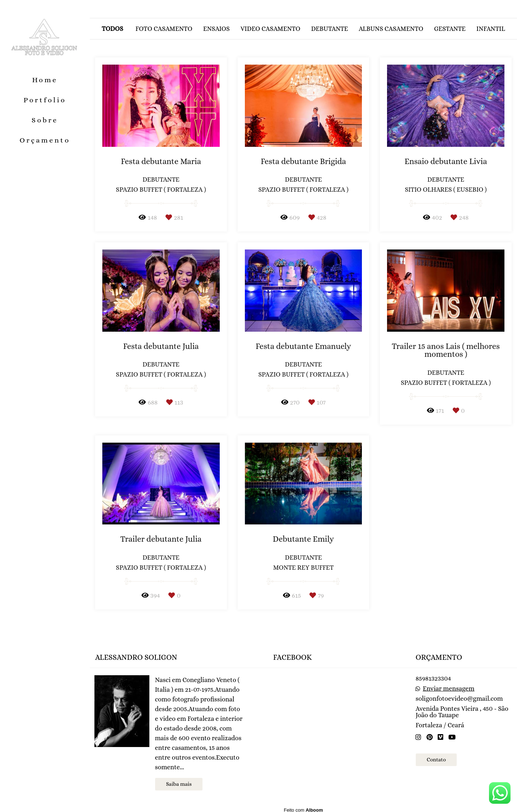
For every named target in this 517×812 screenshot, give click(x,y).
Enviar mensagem (449, 689)
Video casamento (271, 29)
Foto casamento (164, 29)
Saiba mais (179, 784)
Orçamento (45, 140)
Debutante (329, 29)
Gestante (450, 29)
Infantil (491, 29)
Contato (436, 760)
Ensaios (216, 29)
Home (45, 80)
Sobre (45, 120)
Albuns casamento (391, 29)
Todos (112, 29)
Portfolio (45, 100)
